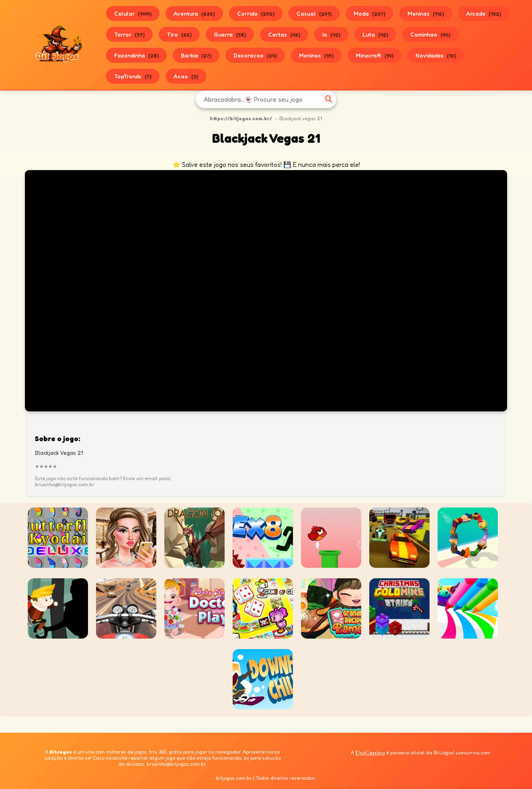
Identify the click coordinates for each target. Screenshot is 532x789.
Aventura (194, 13)
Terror (129, 34)
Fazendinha (136, 55)
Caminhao (430, 34)
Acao (186, 76)
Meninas (426, 13)
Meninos (316, 55)
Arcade (484, 13)
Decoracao (255, 55)
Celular (133, 13)
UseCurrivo (370, 752)
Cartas (284, 34)
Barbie (196, 55)
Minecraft (374, 55)
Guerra (230, 34)
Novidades (436, 55)
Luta (375, 34)
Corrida (256, 13)
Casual (314, 13)
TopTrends (133, 76)
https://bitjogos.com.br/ (241, 118)
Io (331, 34)
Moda (369, 13)
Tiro (179, 34)
